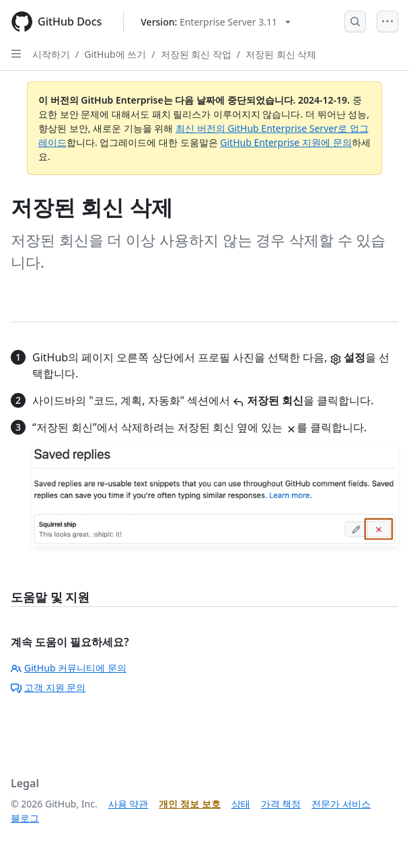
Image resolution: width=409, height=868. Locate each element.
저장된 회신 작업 (196, 54)
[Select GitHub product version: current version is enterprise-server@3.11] (216, 22)
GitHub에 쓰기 (115, 54)
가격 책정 (281, 804)
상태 (241, 804)
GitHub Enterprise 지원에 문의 (286, 142)
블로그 (25, 818)
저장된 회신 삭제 (281, 54)
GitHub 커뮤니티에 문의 (69, 668)
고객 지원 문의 (48, 687)
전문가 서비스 (341, 804)
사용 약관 (128, 804)
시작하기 (51, 54)
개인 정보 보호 (189, 804)
